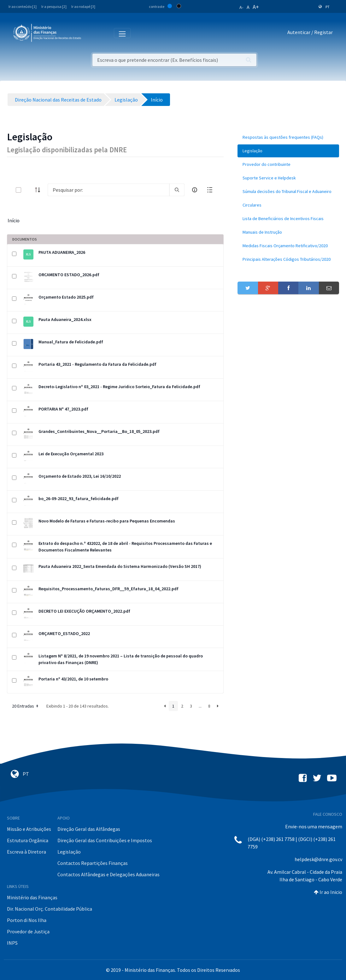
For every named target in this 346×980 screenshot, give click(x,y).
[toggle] (29, 190)
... (200, 706)
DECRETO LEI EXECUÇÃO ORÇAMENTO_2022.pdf (84, 611)
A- (241, 7)
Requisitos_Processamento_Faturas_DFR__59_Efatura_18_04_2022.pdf (108, 589)
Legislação (69, 852)
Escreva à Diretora (26, 852)
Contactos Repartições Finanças (93, 863)
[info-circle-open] (195, 190)
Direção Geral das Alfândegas (89, 829)
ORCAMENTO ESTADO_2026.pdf (69, 275)
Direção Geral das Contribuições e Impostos (105, 840)
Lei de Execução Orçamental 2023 (71, 454)
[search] (177, 190)
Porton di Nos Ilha (27, 920)
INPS (12, 943)
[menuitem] (288, 137)
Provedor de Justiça (28, 931)
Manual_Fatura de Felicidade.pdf (71, 342)
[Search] (108, 190)
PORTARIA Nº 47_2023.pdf (63, 409)
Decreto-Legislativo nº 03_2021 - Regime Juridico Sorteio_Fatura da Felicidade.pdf (119, 387)
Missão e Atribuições (29, 829)
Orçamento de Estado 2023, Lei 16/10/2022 (80, 476)
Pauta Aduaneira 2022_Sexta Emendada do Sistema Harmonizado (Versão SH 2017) (120, 566)
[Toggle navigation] (91, 33)
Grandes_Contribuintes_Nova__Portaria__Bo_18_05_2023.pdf (99, 431)
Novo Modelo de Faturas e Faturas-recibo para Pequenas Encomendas (107, 521)
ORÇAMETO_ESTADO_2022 (64, 633)
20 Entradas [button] (26, 706)
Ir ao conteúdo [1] (23, 6)
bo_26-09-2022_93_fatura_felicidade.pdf (79, 499)
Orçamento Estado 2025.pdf (66, 297)
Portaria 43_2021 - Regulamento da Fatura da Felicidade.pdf (97, 364)
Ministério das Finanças (32, 897)
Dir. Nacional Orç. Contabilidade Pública (50, 909)
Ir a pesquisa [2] (54, 6)
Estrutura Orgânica (28, 840)
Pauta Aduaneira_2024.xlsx (65, 319)
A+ (256, 7)
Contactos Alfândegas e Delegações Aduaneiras (108, 874)
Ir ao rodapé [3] (83, 6)
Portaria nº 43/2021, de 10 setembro (73, 679)
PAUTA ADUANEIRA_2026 (62, 252)
